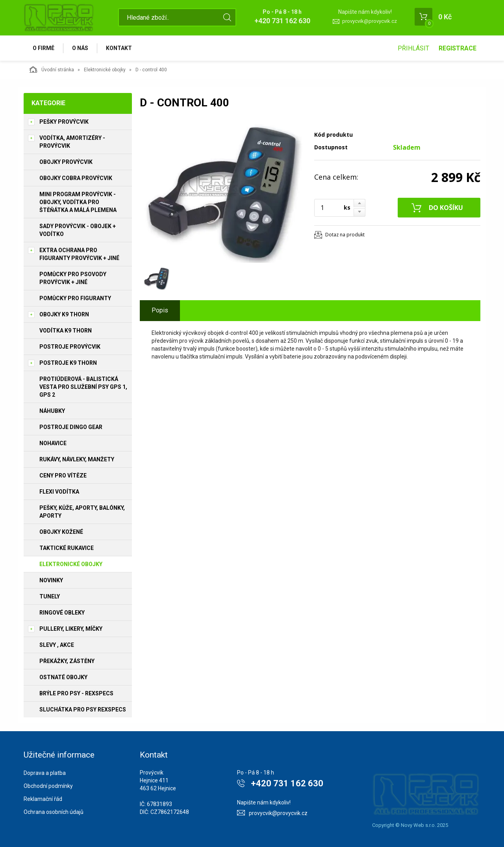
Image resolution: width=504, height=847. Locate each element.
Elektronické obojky (105, 70)
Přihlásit (413, 48)
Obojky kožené (61, 532)
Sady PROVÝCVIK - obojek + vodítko (78, 230)
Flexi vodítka (59, 492)
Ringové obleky (62, 613)
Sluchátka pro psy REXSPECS (83, 710)
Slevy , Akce (57, 645)
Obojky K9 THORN (64, 314)
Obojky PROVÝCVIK (66, 162)
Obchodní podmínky (48, 786)
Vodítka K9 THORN (66, 331)
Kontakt (119, 48)
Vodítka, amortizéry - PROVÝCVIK (72, 142)
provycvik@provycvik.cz (370, 21)
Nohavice (53, 443)
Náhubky (52, 411)
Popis (160, 310)
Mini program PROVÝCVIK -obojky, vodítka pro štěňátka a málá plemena (78, 202)
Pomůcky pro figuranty (75, 298)
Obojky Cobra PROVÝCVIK (76, 178)
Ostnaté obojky (63, 677)
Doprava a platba (45, 773)
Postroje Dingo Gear (71, 427)
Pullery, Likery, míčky (71, 629)
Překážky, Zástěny (67, 661)
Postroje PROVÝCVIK (70, 347)
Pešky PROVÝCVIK (64, 122)
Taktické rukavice (67, 548)
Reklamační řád (43, 799)
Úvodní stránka (52, 69)
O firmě (44, 48)
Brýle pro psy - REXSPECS (76, 693)
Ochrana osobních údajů (54, 812)
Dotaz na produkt (345, 235)
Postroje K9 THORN (68, 363)
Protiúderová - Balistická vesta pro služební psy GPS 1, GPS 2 (83, 387)
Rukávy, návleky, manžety (77, 459)
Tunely (50, 596)
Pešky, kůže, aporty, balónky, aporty (82, 512)
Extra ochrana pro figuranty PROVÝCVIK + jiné (79, 254)
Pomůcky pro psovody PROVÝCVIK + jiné (73, 278)
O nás (80, 48)
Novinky (51, 580)
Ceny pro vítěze (63, 476)
